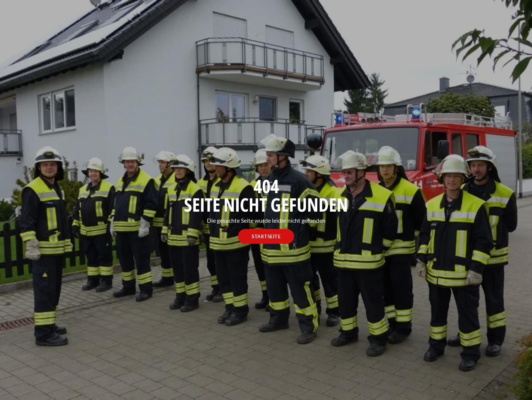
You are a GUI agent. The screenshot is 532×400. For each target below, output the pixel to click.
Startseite (266, 236)
